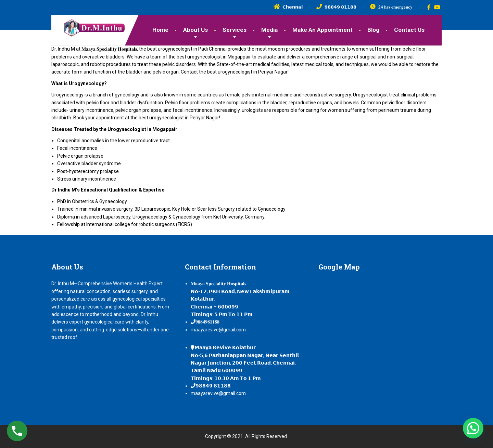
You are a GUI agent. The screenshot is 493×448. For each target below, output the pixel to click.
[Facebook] (429, 7)
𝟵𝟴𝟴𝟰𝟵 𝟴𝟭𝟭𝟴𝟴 (213, 386)
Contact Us (409, 30)
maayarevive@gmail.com (218, 330)
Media (269, 30)
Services (235, 30)
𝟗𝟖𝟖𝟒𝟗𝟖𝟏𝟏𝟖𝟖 (207, 322)
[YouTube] (437, 7)
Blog (373, 30)
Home (160, 30)
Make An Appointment (323, 30)
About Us (195, 30)
